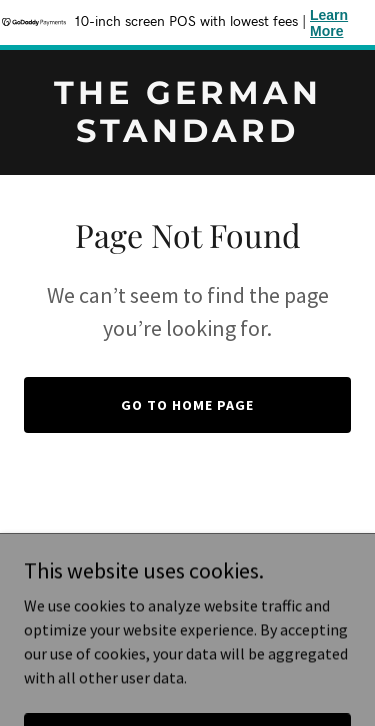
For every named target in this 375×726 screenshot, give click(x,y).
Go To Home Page (187, 405)
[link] (187, 136)
